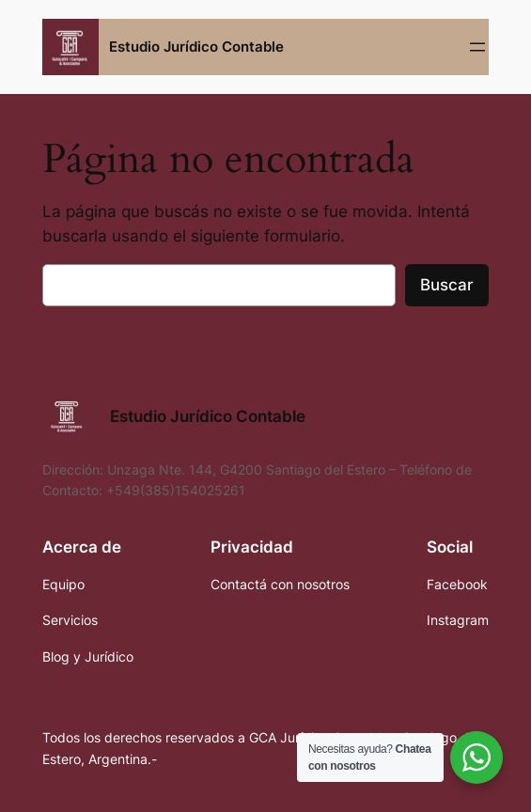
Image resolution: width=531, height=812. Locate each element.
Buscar (447, 285)
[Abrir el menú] (477, 47)
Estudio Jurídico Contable (196, 47)
